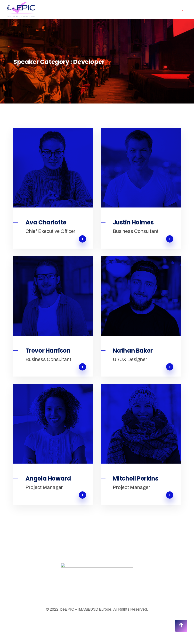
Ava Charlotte (46, 222)
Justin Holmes (133, 222)
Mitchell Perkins (136, 479)
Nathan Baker (133, 351)
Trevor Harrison (48, 351)
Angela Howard (48, 479)
